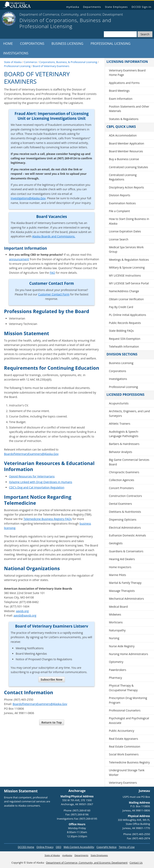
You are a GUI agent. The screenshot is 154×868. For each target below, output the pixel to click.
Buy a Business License (124, 159)
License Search (119, 239)
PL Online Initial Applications (127, 315)
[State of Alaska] (9, 19)
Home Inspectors (120, 567)
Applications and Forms (124, 83)
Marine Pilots (117, 575)
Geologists (116, 543)
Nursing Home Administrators (128, 654)
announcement (19, 259)
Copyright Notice (106, 847)
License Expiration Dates (125, 231)
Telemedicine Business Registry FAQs (48, 519)
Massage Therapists (122, 591)
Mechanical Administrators (126, 599)
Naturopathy (117, 630)
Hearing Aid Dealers (122, 559)
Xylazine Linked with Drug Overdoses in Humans (41, 482)
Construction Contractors (125, 496)
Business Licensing (67, 44)
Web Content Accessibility (79, 847)
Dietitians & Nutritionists (125, 512)
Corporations (32, 44)
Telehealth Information (124, 346)
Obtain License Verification (126, 299)
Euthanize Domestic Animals (127, 535)
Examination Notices (122, 203)
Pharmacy (115, 678)
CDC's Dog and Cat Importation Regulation (37, 487)
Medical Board (118, 607)
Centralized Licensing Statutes (128, 167)
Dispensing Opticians (123, 519)
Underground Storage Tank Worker (127, 772)
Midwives (115, 614)
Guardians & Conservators (126, 551)
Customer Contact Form (54, 294)
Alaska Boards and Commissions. (54, 236)
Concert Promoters (121, 488)
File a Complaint (119, 211)
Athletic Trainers (120, 424)
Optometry (116, 662)
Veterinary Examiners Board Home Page (127, 73)
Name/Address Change (124, 291)
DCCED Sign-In (141, 7)
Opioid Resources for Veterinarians (32, 476)
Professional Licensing (111, 44)
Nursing (114, 638)
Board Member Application (126, 143)
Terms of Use (127, 847)
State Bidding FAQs (121, 331)
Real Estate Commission (125, 746)
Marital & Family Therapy (125, 583)
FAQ (52, 273)
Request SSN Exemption (125, 339)
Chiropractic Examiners (124, 472)
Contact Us (136, 863)
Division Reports (120, 195)
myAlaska (73, 7)
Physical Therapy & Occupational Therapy (123, 688)
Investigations (16, 53)
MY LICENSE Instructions (125, 275)
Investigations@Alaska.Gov (28, 198)
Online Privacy (45, 847)
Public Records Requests (125, 323)
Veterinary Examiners (123, 783)
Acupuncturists (119, 403)
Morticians (116, 622)
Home (8, 44)
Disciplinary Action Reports (126, 187)
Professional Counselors (125, 710)
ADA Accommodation (123, 135)
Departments (92, 7)
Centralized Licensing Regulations (123, 177)
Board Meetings (119, 91)
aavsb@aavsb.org (25, 615)
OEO (58, 847)
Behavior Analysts (121, 452)
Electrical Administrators (125, 528)
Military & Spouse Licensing (127, 267)
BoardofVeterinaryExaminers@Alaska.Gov (31, 454)
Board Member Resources (126, 151)
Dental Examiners (120, 504)
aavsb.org (22, 611)
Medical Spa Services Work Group (126, 249)
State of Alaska (18, 5)
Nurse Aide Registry (122, 646)
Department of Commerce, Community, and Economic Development (87, 863)
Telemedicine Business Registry (129, 762)
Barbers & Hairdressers (124, 444)
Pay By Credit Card (121, 307)
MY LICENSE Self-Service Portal (129, 283)
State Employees (116, 7)
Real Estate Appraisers (123, 739)
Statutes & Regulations (124, 119)
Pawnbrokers (118, 670)
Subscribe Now (52, 679)
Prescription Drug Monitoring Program (128, 700)
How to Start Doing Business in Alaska (129, 221)
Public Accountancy (122, 731)
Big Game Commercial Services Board (129, 462)
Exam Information (121, 99)
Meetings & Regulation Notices (129, 260)
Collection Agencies (122, 480)
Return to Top (52, 722)
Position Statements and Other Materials (129, 109)
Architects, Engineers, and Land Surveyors (129, 413)
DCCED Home (26, 847)
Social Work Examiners (124, 754)
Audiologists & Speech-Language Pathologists (124, 434)
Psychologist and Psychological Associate (129, 720)
